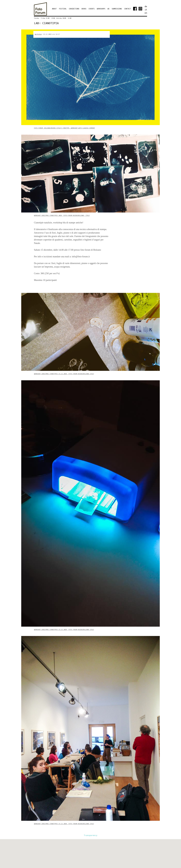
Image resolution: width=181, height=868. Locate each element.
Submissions (117, 9)
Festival (63, 9)
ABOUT (54, 9)
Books (84, 9)
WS (109, 9)
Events (92, 9)
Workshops (101, 9)
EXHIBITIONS (74, 9)
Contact (128, 9)
